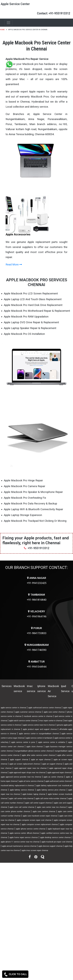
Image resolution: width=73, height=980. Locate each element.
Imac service (31, 689)
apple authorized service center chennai (45, 708)
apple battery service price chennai (51, 790)
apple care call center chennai (22, 807)
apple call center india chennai (21, 799)
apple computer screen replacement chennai (40, 825)
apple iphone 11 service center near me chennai (20, 842)
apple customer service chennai (28, 712)
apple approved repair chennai (59, 773)
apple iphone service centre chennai (31, 829)
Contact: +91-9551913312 (54, 13)
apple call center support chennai (39, 803)
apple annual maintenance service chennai (19, 846)
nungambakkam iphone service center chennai (34, 751)
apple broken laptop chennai (34, 794)
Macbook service (19, 689)
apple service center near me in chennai (39, 725)
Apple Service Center (15, 4)
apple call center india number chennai (51, 799)
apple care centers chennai (44, 812)
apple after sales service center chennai (38, 755)
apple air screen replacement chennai (25, 764)
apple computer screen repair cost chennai (34, 820)
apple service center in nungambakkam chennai (39, 734)
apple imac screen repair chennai (35, 850)
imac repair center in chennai (51, 721)
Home (2, 30)
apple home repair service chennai (24, 837)
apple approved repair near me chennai (30, 768)
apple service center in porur (23, 742)
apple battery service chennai (22, 790)
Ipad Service (65, 689)
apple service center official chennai (24, 833)
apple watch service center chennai (23, 721)
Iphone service (42, 689)
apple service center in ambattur (52, 742)
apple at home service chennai (31, 781)
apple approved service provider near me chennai (21, 777)
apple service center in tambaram (39, 738)
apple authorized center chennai (58, 781)
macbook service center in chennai (38, 716)
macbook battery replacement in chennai (17, 786)
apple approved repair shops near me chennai (27, 773)
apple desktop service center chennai (56, 837)
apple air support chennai (52, 764)
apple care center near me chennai (51, 807)
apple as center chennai (53, 777)
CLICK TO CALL (15, 974)
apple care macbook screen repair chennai (40, 816)
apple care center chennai (54, 712)
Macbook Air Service (53, 691)
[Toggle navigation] (8, 23)
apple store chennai (35, 747)
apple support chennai (19, 760)
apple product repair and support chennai (40, 729)
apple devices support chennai (50, 846)
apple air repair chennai (41, 760)
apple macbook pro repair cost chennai (57, 842)
